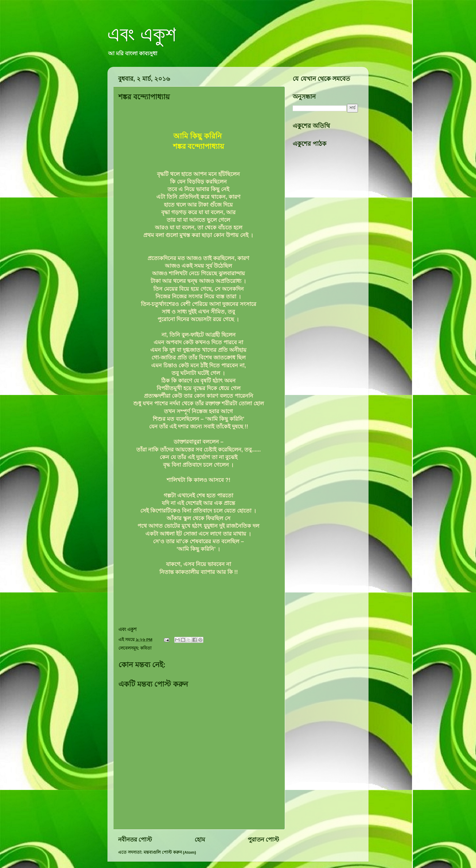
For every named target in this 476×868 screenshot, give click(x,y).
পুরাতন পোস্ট (263, 840)
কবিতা (146, 648)
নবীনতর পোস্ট (135, 840)
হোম (200, 840)
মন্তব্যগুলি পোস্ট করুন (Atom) (170, 852)
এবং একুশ (142, 34)
